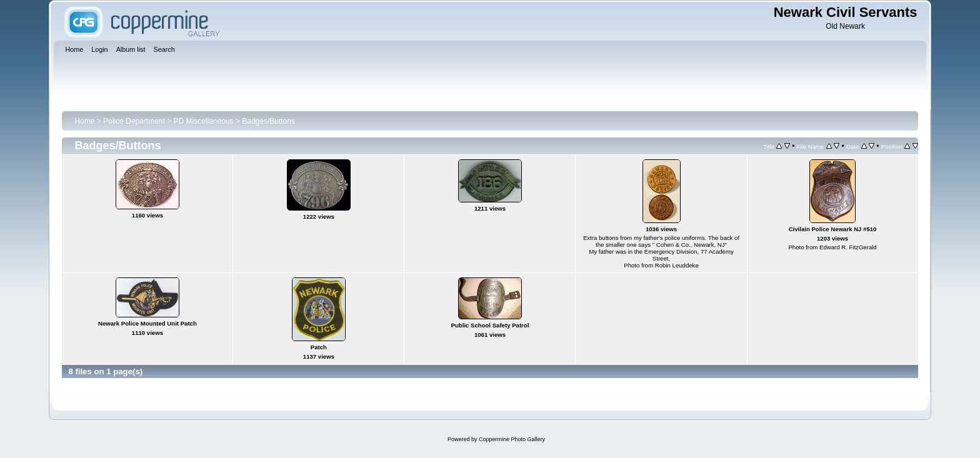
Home (84, 121)
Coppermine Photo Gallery (512, 439)
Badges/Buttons (268, 121)
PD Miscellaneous (204, 121)
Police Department (134, 121)
